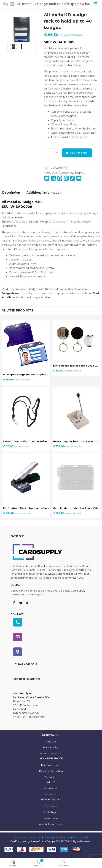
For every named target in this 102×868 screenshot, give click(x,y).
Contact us (51, 777)
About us (51, 742)
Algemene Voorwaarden (27, 837)
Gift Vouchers (51, 788)
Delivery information (51, 771)
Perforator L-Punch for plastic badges (28, 508)
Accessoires (66, 173)
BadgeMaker (10, 293)
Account (64, 863)
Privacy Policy (51, 747)
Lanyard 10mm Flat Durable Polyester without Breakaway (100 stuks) (48, 441)
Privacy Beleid (81, 837)
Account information (51, 824)
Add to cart (79, 153)
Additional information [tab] (44, 193)
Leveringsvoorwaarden (57, 837)
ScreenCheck (38, 566)
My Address (51, 818)
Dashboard (51, 806)
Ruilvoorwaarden (51, 765)
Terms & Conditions (51, 753)
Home (13, 863)
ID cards (69, 57)
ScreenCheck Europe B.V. (34, 697)
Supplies (80, 173)
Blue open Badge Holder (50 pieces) (26, 375)
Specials (51, 794)
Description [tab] (11, 193)
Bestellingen (51, 812)
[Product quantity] (52, 153)
